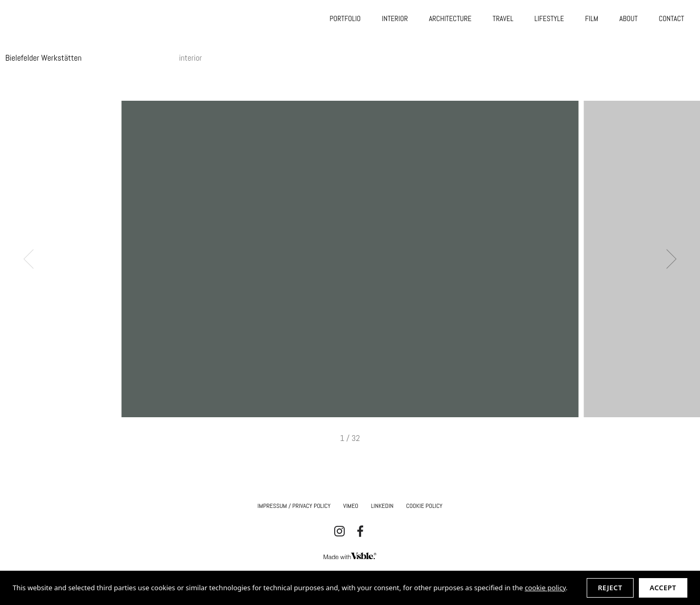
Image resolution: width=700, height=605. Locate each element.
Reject (610, 588)
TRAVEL (503, 18)
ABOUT (629, 18)
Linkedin (382, 506)
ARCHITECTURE (450, 18)
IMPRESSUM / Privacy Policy (294, 506)
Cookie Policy (424, 506)
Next (667, 259)
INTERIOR (395, 18)
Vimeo (351, 506)
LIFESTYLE (549, 18)
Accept (663, 588)
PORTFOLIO (345, 18)
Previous (33, 259)
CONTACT (672, 18)
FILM (592, 18)
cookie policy (545, 588)
